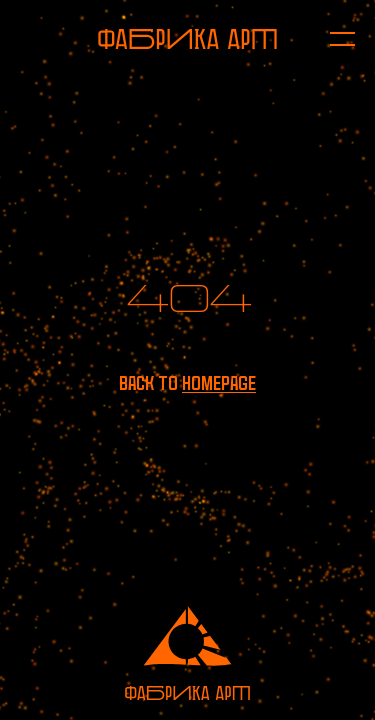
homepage (219, 383)
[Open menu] (332, 39)
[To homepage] (187, 39)
